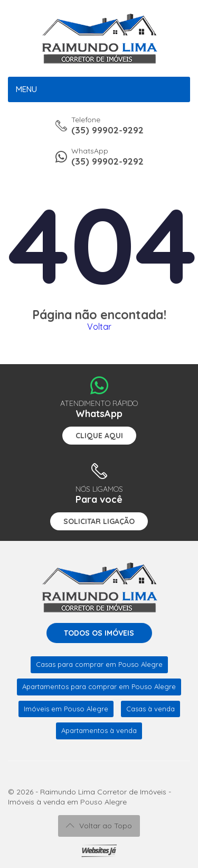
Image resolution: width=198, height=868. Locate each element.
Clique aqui (99, 436)
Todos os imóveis (99, 633)
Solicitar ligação (99, 521)
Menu (26, 89)
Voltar (99, 327)
